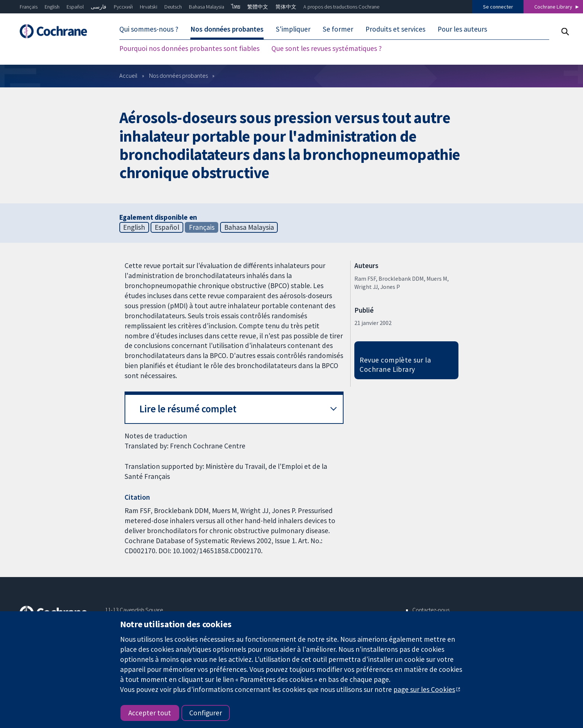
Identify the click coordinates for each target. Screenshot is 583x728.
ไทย (236, 7)
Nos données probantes (227, 29)
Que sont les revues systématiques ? (327, 48)
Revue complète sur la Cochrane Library (395, 365)
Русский (123, 7)
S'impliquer (293, 29)
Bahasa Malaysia (207, 7)
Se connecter (498, 7)
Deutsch (173, 7)
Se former (338, 29)
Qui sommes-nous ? (149, 29)
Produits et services (395, 29)
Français (29, 7)
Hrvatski (149, 7)
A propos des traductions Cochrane (341, 7)
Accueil (128, 75)
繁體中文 (258, 7)
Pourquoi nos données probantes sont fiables (189, 48)
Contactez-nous (431, 610)
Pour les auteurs (462, 29)
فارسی (99, 7)
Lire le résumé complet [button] (188, 409)
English (52, 7)
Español (75, 7)
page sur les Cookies (424, 689)
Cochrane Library (553, 7)
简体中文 (286, 7)
